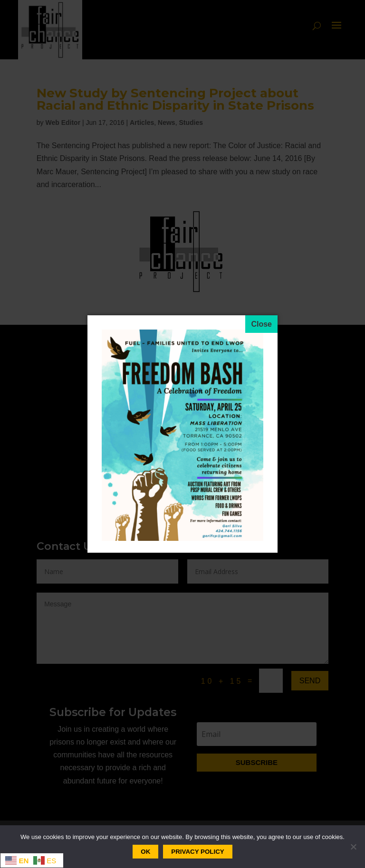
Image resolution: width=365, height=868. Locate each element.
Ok (145, 852)
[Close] (261, 324)
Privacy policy (197, 852)
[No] (353, 847)
